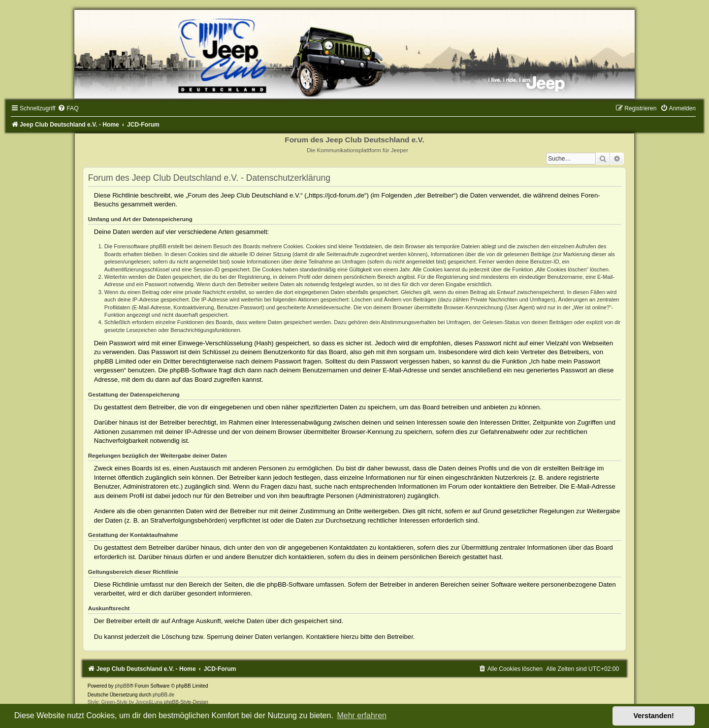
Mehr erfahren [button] (362, 715)
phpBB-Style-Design (186, 702)
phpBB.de (163, 695)
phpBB (122, 686)
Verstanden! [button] (654, 716)
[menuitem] (68, 108)
